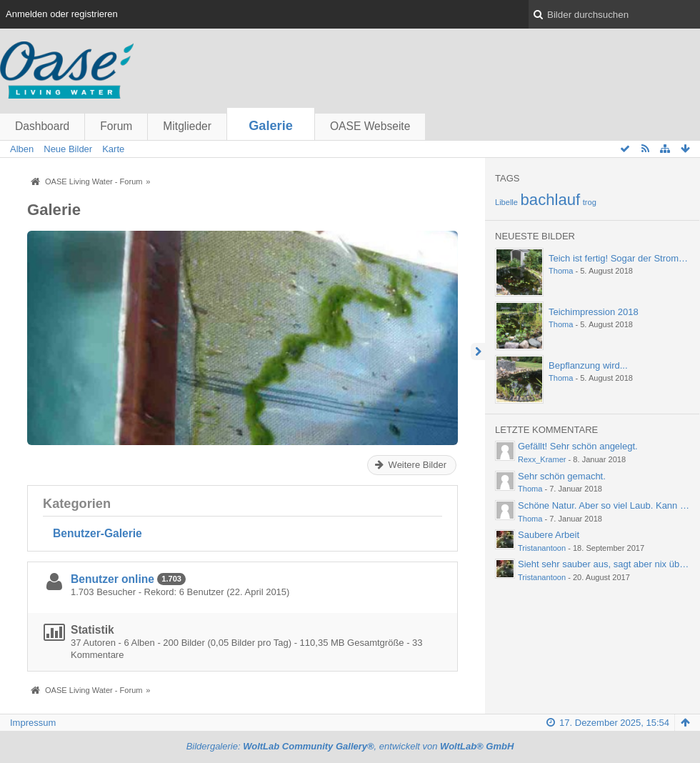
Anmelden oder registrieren (62, 14)
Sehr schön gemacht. (562, 476)
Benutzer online (112, 579)
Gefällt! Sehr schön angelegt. (578, 446)
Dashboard (42, 126)
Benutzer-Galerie (97, 533)
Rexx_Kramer (542, 459)
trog (590, 202)
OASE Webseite (370, 126)
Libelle (506, 202)
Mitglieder (187, 126)
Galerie (271, 126)
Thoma (561, 271)
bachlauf (551, 200)
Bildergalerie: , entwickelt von (350, 746)
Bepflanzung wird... (588, 365)
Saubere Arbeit (549, 535)
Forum (116, 126)
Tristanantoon (542, 548)
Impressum (33, 723)
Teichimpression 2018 (594, 312)
